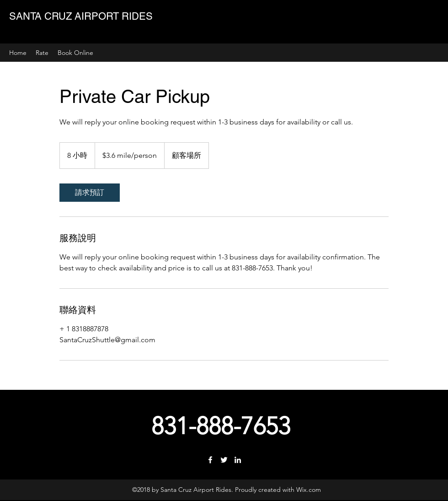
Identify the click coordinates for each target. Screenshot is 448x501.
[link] (90, 193)
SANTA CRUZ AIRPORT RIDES (81, 16)
